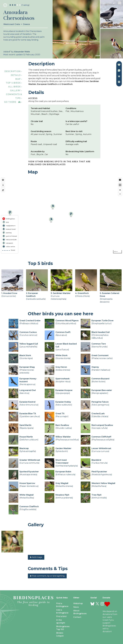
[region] (61, 216)
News (76, 607)
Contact (77, 617)
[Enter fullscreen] (120, 185)
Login (103, 3)
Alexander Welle (22, 52)
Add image (36, 557)
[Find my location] (3, 180)
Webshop (78, 603)
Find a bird (61, 616)
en (110, 3)
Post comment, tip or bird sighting (47, 576)
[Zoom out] (120, 194)
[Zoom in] (120, 190)
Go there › (13, 102)
